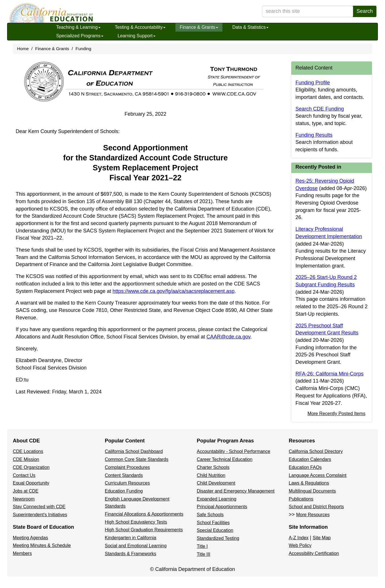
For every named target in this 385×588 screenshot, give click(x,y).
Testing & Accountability (140, 27)
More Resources (313, 515)
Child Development (216, 483)
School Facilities (213, 523)
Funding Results (314, 135)
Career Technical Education (225, 459)
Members (22, 553)
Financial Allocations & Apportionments (144, 514)
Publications (301, 499)
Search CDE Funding (320, 109)
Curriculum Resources (127, 483)
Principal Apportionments (222, 507)
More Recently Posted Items (336, 413)
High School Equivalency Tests (136, 522)
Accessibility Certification (314, 553)
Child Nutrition (211, 475)
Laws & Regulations (309, 483)
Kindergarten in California (131, 538)
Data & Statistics (250, 27)
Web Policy (300, 545)
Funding (83, 49)
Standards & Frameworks (131, 554)
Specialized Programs (80, 36)
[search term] (308, 11)
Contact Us (24, 475)
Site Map (322, 538)
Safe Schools (210, 515)
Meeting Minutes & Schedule (42, 545)
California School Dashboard (134, 451)
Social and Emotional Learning (136, 546)
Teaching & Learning (78, 27)
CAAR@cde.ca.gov (228, 337)
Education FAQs (305, 467)
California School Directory (316, 451)
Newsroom (24, 499)
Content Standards (124, 475)
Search (365, 11)
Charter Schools (213, 467)
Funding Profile (313, 83)
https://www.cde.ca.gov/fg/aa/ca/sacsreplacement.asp (173, 291)
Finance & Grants (199, 27)
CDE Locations (28, 451)
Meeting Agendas (30, 538)
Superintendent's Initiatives (40, 515)
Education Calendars (310, 459)
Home (23, 49)
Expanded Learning (217, 499)
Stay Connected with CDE (39, 507)
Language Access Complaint (318, 475)
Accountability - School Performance (234, 451)
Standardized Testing (218, 538)
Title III (203, 554)
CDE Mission (26, 459)
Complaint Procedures (127, 467)
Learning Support (137, 36)
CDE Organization (31, 467)
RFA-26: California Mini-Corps (330, 374)
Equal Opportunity (31, 483)
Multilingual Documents (312, 491)
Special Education (215, 530)
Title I (202, 546)
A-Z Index (299, 538)
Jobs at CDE (26, 491)
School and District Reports (316, 507)
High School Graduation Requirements (144, 530)
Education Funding (124, 491)
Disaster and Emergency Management (236, 491)
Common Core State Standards (137, 459)
